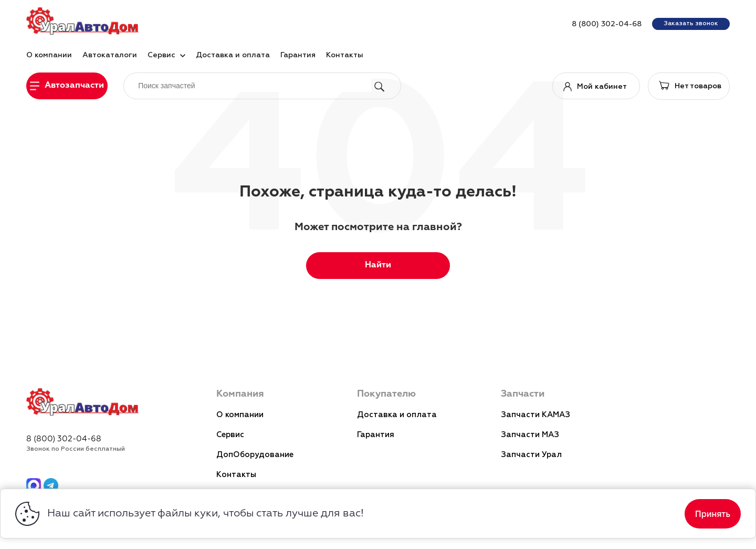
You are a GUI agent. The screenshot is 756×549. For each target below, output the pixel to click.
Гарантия (376, 435)
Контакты (236, 475)
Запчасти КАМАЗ (535, 415)
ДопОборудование (255, 455)
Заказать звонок (691, 24)
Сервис (230, 435)
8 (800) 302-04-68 (607, 24)
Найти (378, 265)
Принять (713, 514)
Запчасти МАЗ (530, 435)
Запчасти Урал (531, 455)
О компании (240, 415)
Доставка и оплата (397, 415)
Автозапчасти (74, 86)
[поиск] (254, 85)
